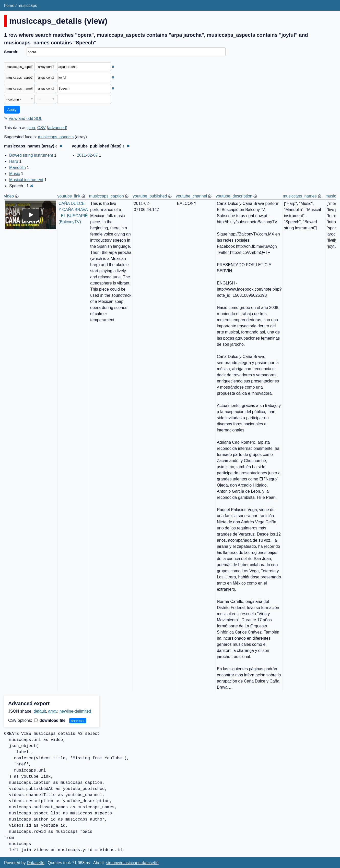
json (31, 128)
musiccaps (27, 5)
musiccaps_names (300, 196)
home (9, 5)
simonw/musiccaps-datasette (132, 863)
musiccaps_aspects (56, 137)
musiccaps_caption (107, 196)
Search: (11, 52)
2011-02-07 (87, 155)
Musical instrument (26, 180)
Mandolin (17, 168)
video (9, 196)
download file (50, 720)
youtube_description (234, 196)
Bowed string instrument (31, 155)
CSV (42, 128)
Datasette (36, 863)
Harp (14, 161)
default (40, 711)
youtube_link (69, 196)
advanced (57, 128)
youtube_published (150, 196)
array (53, 711)
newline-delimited (75, 711)
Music (15, 174)
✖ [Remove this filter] (113, 67)
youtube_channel (191, 196)
